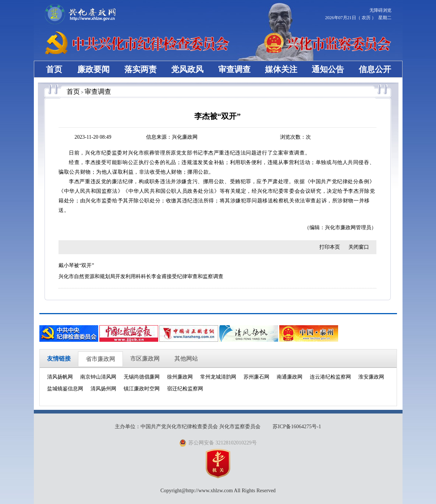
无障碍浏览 (380, 10)
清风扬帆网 (60, 377)
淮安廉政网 (371, 377)
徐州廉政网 (180, 377)
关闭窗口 (359, 247)
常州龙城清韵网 (218, 377)
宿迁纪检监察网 (185, 389)
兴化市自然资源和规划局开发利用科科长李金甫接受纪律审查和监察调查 (141, 276)
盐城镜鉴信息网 (65, 389)
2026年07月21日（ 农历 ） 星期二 (358, 18)
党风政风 (187, 69)
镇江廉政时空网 (142, 389)
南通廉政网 (290, 377)
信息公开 (375, 69)
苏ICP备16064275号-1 (297, 427)
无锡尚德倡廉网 (142, 377)
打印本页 (330, 247)
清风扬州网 (103, 389)
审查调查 (234, 69)
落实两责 (141, 69)
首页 (54, 69)
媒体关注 (281, 69)
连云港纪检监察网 (330, 377)
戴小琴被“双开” (76, 265)
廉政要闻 (93, 69)
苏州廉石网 (256, 377)
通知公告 (328, 69)
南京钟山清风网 (98, 377)
